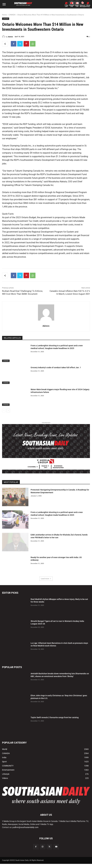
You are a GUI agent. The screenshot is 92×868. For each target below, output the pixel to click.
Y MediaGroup (88, 6)
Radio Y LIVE (77, 6)
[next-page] (8, 411)
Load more (46, 579)
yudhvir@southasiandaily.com (25, 827)
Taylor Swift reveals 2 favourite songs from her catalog (55, 717)
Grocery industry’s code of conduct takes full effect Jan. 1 (56, 367)
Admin (10, 37)
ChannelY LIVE (72, 6)
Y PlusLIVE (66, 6)
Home (4, 15)
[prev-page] (4, 411)
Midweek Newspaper (83, 6)
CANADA (12, 15)
